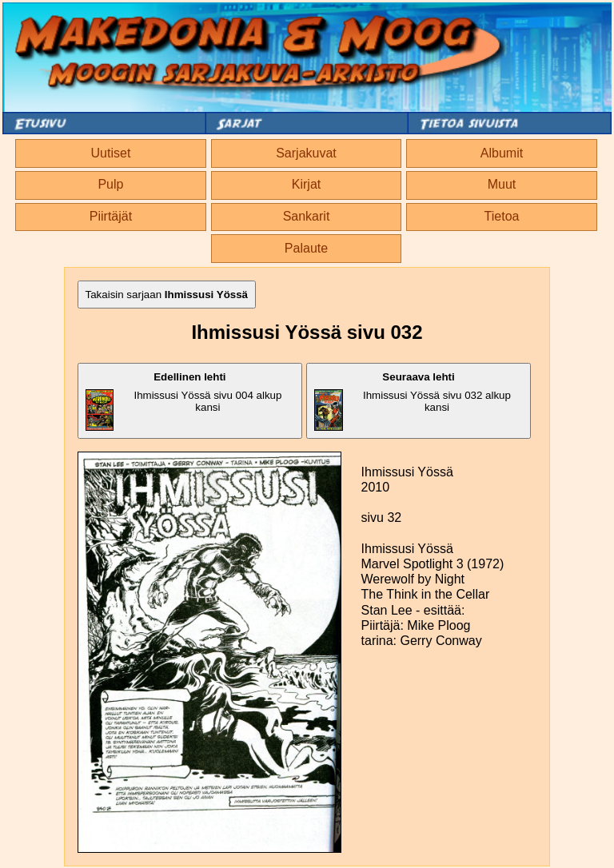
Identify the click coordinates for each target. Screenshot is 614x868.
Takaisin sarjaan (167, 295)
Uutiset (111, 153)
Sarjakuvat (306, 153)
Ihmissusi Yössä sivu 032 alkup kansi (413, 401)
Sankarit (307, 216)
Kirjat (306, 184)
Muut (502, 184)
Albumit (502, 153)
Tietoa (502, 216)
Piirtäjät (111, 216)
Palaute (306, 248)
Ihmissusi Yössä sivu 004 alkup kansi (184, 401)
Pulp (110, 184)
